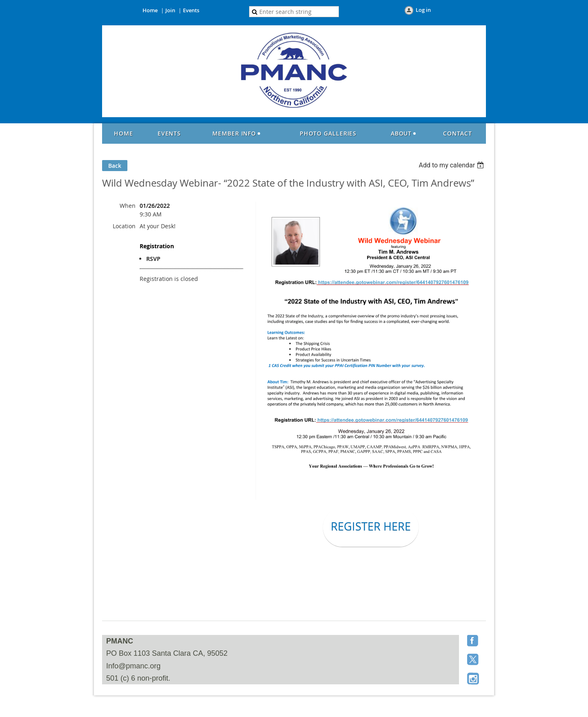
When (128, 206)
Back (115, 166)
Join (170, 10)
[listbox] (452, 165)
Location (124, 226)
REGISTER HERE (371, 526)
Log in (423, 10)
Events (191, 10)
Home (150, 10)
